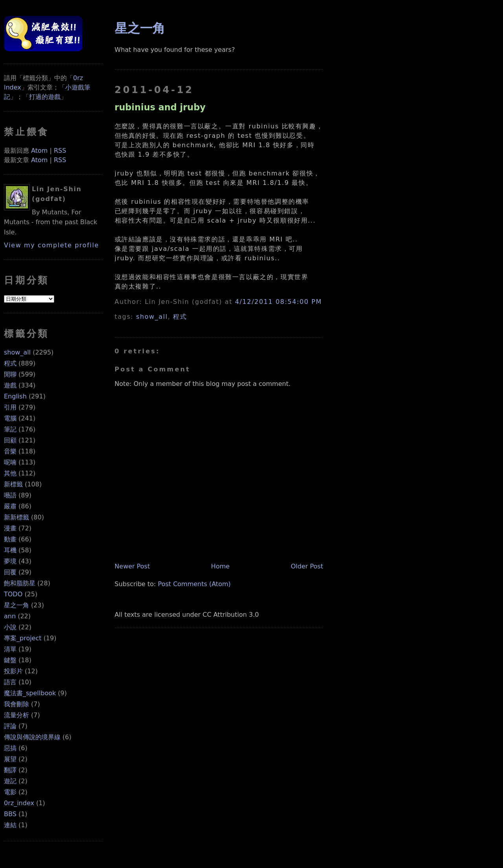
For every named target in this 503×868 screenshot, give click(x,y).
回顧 (10, 440)
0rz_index (19, 803)
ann (10, 616)
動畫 (10, 539)
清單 (10, 649)
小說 (10, 627)
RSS (60, 151)
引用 (10, 407)
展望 (10, 759)
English (15, 396)
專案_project (23, 638)
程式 (10, 363)
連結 (10, 825)
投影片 (13, 671)
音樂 (10, 451)
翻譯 (10, 770)
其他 (10, 473)
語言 (10, 682)
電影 (10, 792)
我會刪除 (17, 704)
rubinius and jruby (160, 107)
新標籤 (13, 484)
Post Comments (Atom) (194, 584)
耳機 (10, 550)
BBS (10, 814)
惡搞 (10, 748)
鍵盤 (10, 660)
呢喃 (10, 462)
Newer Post (132, 566)
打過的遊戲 (45, 97)
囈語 (10, 495)
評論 (10, 726)
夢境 (10, 561)
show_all (17, 352)
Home (220, 566)
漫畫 (10, 528)
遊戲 (10, 385)
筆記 (10, 429)
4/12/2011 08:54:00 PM (278, 302)
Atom (39, 151)
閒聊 (10, 374)
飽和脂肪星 (20, 583)
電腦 (10, 418)
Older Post (307, 566)
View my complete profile (51, 245)
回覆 (10, 572)
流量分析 (17, 715)
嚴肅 (10, 506)
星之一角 (17, 605)
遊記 (10, 781)
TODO (13, 594)
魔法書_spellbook (30, 693)
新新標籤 (17, 517)
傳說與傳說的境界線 (32, 737)
